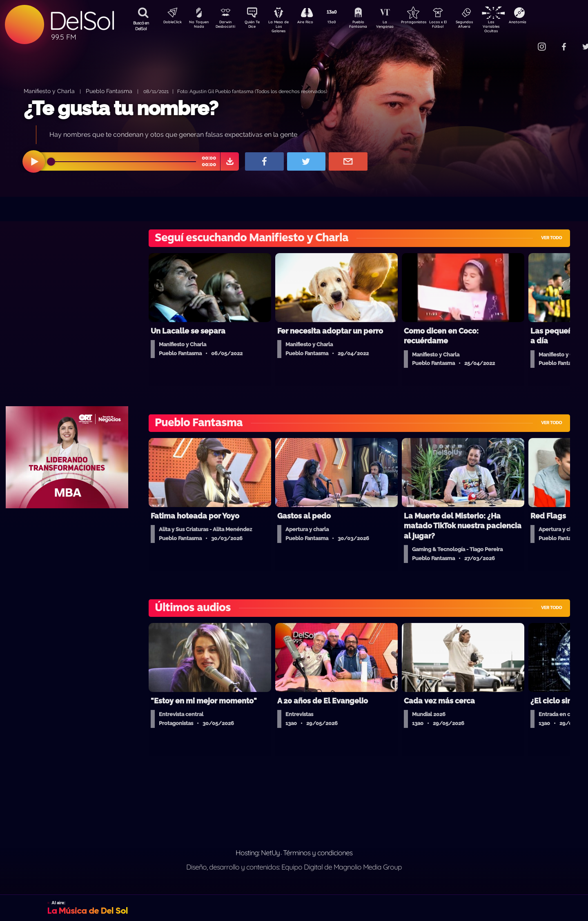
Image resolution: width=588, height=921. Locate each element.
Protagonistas (427, 23)
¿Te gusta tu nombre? (121, 108)
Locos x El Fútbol (455, 26)
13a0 (341, 23)
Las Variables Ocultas (513, 26)
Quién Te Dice (255, 26)
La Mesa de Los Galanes (284, 26)
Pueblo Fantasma (370, 26)
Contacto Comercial (525, 42)
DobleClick (169, 23)
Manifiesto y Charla (49, 91)
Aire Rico (313, 23)
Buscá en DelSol (141, 26)
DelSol (82, 21)
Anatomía (541, 23)
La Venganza (398, 26)
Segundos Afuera (484, 26)
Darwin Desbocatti (227, 26)
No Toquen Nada (198, 26)
